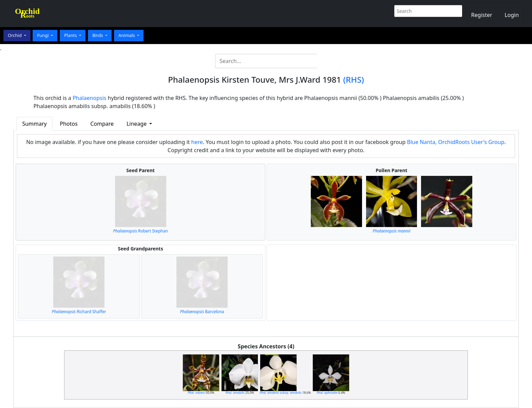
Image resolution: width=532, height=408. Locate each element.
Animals (127, 35)
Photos (69, 124)
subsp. (281, 393)
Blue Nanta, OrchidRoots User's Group (456, 142)
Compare (102, 124)
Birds (98, 35)
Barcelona (202, 312)
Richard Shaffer (79, 312)
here (197, 142)
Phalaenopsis (90, 98)
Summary (34, 124)
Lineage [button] (137, 124)
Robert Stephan (140, 231)
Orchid (15, 35)
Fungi (43, 35)
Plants (71, 35)
